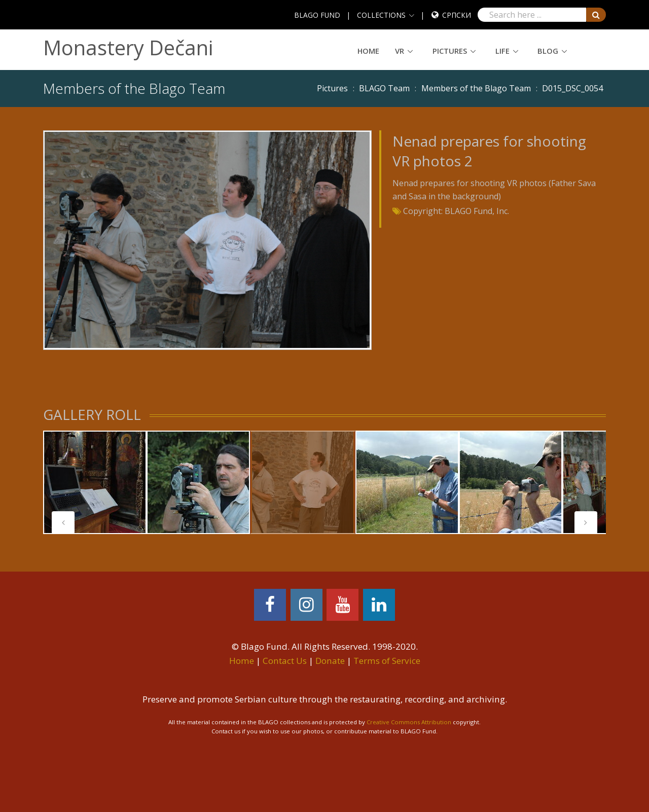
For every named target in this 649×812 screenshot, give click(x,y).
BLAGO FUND (317, 15)
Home (368, 51)
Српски (457, 15)
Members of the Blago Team (476, 88)
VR (400, 51)
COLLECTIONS (381, 15)
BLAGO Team (384, 88)
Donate (330, 661)
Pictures (450, 51)
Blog (548, 51)
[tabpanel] (95, 482)
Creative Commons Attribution (409, 722)
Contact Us (285, 661)
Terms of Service (387, 661)
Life (502, 51)
